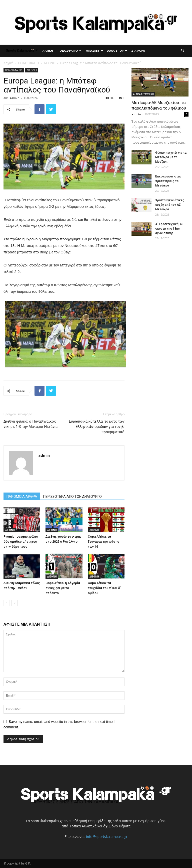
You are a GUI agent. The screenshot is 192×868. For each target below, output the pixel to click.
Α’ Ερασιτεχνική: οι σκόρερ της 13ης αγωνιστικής (169, 229)
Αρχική (8, 63)
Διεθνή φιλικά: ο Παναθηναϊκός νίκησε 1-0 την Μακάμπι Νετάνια (30, 424)
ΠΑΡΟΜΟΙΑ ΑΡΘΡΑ (22, 497)
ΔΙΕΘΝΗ (49, 63)
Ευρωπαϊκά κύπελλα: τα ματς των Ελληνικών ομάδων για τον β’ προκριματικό (97, 427)
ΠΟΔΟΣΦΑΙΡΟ (69, 51)
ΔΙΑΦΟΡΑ (138, 51)
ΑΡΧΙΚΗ (48, 51)
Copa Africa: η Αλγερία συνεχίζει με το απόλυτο (63, 588)
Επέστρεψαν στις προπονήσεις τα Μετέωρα (168, 181)
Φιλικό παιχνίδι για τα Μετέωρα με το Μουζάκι (171, 157)
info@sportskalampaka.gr (107, 837)
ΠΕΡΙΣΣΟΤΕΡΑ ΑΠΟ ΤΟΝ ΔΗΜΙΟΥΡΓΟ (72, 497)
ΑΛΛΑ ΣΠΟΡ (117, 51)
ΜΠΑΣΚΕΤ (94, 51)
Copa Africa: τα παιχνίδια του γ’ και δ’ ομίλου (104, 588)
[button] (182, 51)
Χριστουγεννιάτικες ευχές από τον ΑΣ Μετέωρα (170, 205)
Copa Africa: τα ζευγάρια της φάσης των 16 (103, 542)
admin (15, 98)
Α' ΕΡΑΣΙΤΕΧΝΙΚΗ (143, 94)
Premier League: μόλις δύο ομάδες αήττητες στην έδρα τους (21, 542)
